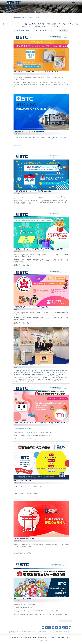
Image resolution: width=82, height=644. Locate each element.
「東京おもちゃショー (48, 197)
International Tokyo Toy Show (56, 371)
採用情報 (44, 631)
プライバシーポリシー (58, 631)
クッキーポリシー (68, 631)
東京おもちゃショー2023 (25, 432)
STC (15, 197)
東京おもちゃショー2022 (25, 487)
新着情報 (16, 18)
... (41, 143)
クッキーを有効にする (41, 641)
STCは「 (16, 487)
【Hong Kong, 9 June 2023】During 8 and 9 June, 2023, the (31, 371)
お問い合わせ (70, 633)
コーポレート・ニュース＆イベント (30, 18)
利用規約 (49, 631)
